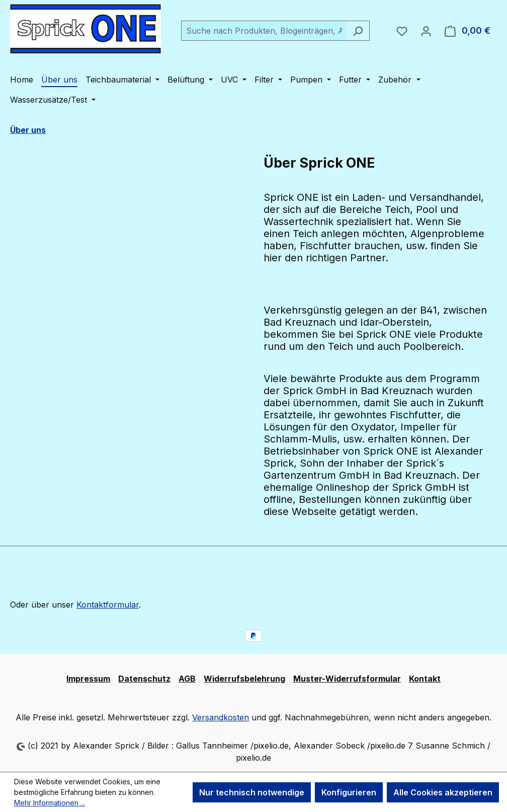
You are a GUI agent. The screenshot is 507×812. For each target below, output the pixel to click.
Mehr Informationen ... (50, 803)
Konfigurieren (349, 792)
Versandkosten (221, 717)
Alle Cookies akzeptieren (443, 792)
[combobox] (264, 31)
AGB (187, 679)
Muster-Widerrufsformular (347, 679)
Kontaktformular (108, 605)
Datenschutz (144, 679)
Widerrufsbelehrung (244, 679)
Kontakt (425, 679)
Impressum (88, 679)
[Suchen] (358, 31)
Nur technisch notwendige (252, 792)
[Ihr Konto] (426, 31)
